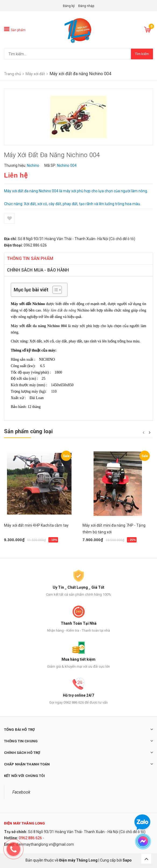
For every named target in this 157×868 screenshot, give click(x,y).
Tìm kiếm (142, 54)
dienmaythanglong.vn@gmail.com (45, 844)
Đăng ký (69, 6)
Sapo (127, 860)
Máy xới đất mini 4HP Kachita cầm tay (36, 525)
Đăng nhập (86, 6)
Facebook (21, 792)
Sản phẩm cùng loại (28, 431)
